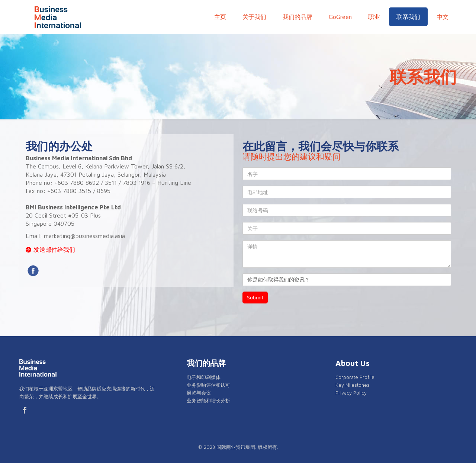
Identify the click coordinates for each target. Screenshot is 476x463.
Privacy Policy (351, 393)
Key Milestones (353, 385)
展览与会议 (199, 393)
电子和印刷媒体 (204, 377)
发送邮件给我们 (54, 250)
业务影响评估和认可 (208, 385)
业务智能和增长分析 (208, 401)
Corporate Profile (355, 377)
